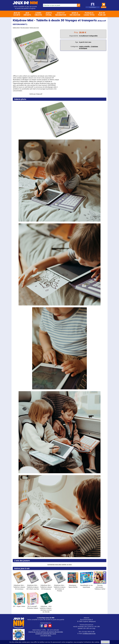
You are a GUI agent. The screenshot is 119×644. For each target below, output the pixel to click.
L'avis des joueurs (22, 561)
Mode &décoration (75, 14)
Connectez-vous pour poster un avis (60, 564)
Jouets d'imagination (61, 14)
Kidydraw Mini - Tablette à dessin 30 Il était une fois (33, 581)
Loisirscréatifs (38, 14)
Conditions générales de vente (46, 634)
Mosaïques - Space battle (73, 580)
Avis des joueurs (25, 28)
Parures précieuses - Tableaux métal (100, 581)
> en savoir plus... (46, 635)
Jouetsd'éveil (49, 14)
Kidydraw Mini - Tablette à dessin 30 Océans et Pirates (60, 581)
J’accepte (105, 642)
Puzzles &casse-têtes (89, 14)
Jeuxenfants (27, 14)
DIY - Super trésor (19, 600)
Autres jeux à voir (34, 28)
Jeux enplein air (102, 14)
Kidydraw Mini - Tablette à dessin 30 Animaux (19, 581)
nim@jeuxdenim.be (89, 633)
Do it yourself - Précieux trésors (33, 601)
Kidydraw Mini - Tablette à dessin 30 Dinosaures (46, 581)
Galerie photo (16, 28)
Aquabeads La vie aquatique (86, 580)
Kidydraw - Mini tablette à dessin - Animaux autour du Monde (46, 603)
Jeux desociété (17, 14)
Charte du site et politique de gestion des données (46, 632)
